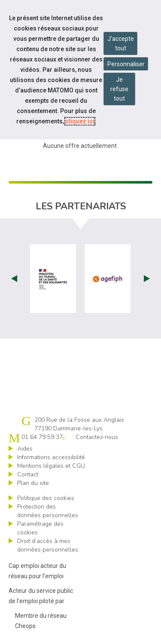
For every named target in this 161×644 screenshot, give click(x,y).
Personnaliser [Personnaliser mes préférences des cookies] (126, 64)
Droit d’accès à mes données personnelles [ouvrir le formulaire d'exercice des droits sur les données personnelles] (48, 545)
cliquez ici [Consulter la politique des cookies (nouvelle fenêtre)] (80, 121)
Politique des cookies (46, 498)
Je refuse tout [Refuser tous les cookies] (119, 89)
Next (147, 279)
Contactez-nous (97, 437)
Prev (14, 279)
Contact (28, 474)
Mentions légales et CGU (51, 466)
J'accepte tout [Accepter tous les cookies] (121, 43)
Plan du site (33, 483)
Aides (25, 449)
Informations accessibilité (51, 457)
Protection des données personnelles (48, 511)
